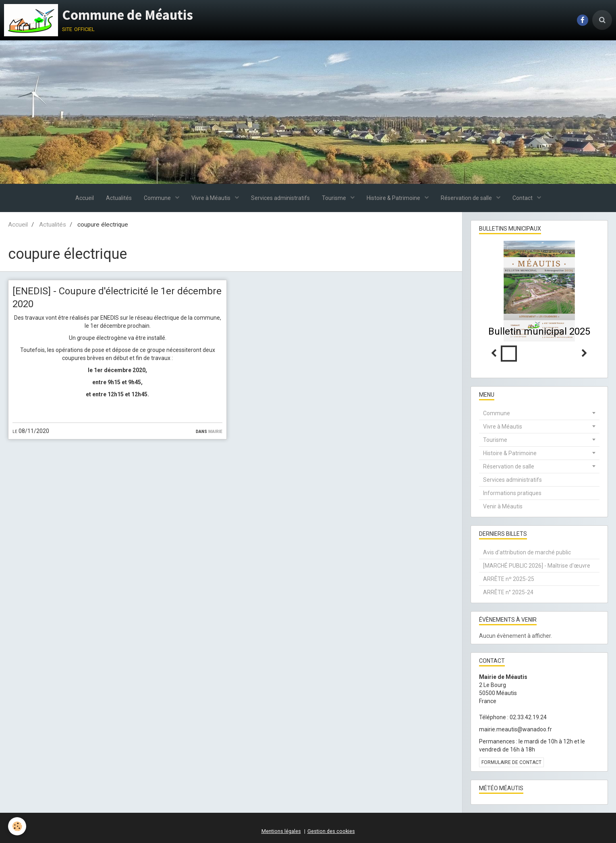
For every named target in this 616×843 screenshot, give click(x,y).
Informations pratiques (512, 493)
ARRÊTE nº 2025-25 (509, 579)
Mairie (215, 431)
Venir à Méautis (503, 506)
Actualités (119, 198)
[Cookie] (17, 826)
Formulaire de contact (511, 762)
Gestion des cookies (331, 831)
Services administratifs (280, 198)
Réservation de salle (467, 198)
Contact (523, 198)
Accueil (85, 198)
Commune (158, 198)
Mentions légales (281, 831)
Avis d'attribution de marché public (527, 552)
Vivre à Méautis (212, 198)
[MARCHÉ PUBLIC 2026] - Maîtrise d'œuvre (537, 566)
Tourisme (335, 198)
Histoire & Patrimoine (394, 198)
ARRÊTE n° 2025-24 (508, 592)
